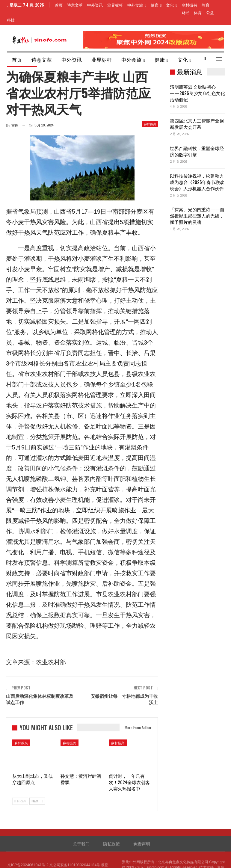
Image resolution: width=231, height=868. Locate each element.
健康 (155, 5)
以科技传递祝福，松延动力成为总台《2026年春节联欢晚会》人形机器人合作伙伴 (197, 167)
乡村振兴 (150, 110)
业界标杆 (115, 5)
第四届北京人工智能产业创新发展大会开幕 (197, 109)
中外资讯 (95, 5)
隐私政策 (111, 829)
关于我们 (81, 829)
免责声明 (142, 829)
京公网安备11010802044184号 (75, 851)
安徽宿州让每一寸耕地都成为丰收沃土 (124, 684)
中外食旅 (135, 5)
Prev (20, 787)
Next (37, 787)
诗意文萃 (75, 5)
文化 (170, 5)
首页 (59, 5)
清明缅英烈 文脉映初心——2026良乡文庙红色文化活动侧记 (197, 79)
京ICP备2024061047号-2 (28, 851)
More (187, 5)
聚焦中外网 (131, 848)
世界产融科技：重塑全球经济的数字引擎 (197, 137)
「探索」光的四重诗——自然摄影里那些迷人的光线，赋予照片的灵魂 (197, 201)
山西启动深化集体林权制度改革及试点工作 (40, 684)
